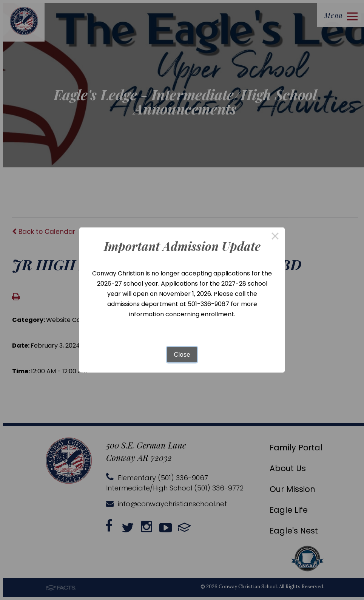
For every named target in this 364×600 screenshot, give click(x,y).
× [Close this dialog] (275, 237)
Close (182, 355)
